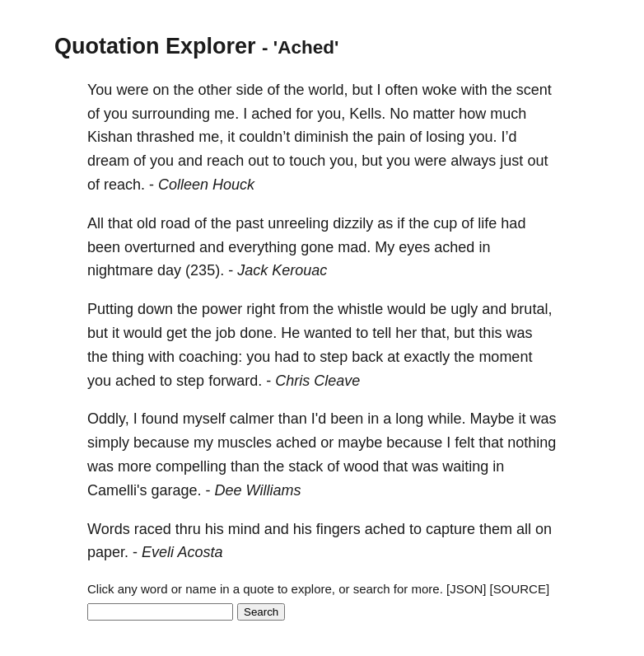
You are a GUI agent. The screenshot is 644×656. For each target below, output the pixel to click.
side (249, 90)
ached (271, 114)
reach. (124, 185)
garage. (176, 490)
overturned (160, 247)
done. (258, 333)
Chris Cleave (317, 381)
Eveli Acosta (182, 552)
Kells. (367, 114)
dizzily (353, 223)
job (226, 333)
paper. (108, 552)
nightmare (120, 270)
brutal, (531, 309)
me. (226, 114)
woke (440, 90)
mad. (354, 247)
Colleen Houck (206, 185)
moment (505, 357)
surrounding (171, 114)
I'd (319, 419)
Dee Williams (258, 490)
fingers (338, 529)
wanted (328, 333)
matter (434, 114)
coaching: (210, 357)
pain (391, 137)
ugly (464, 309)
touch (307, 161)
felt (464, 443)
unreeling (298, 223)
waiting (465, 466)
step (334, 357)
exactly (427, 357)
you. (483, 137)
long (409, 419)
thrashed (166, 137)
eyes (414, 247)
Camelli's (117, 490)
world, (329, 90)
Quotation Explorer (155, 46)
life (487, 223)
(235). (205, 270)
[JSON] (466, 589)
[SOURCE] (520, 589)
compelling (191, 466)
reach (225, 161)
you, (331, 114)
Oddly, (108, 419)
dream (108, 161)
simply (108, 443)
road (175, 223)
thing (128, 357)
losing (445, 137)
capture (450, 529)
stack (306, 466)
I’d (509, 137)
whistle (360, 309)
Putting (110, 309)
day (169, 270)
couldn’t (264, 137)
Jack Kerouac (282, 270)
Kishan (110, 137)
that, (435, 333)
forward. (235, 381)
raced (153, 529)
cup (445, 223)
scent (534, 90)
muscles (245, 443)
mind (244, 529)
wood (361, 466)
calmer (252, 419)
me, (211, 137)
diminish (321, 137)
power (222, 309)
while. (446, 419)
